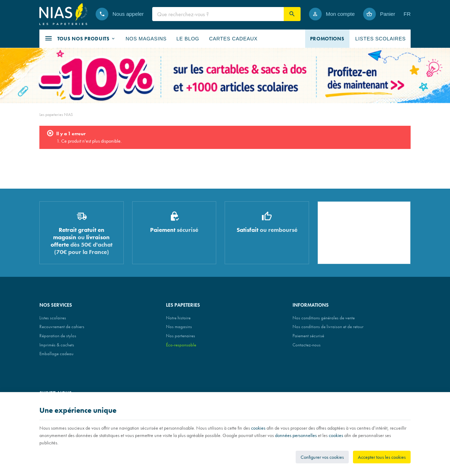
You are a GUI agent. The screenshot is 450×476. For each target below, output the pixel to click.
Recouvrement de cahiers (62, 327)
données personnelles (296, 435)
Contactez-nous (307, 345)
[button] (80, 39)
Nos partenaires (181, 336)
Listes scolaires (53, 318)
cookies (258, 428)
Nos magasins (179, 327)
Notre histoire (178, 318)
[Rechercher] (292, 14)
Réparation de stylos (58, 336)
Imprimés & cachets (57, 345)
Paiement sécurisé (308, 336)
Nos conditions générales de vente (324, 318)
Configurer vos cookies (322, 457)
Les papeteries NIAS (56, 115)
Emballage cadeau (56, 354)
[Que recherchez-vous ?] (218, 14)
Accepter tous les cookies (382, 457)
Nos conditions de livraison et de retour (328, 327)
